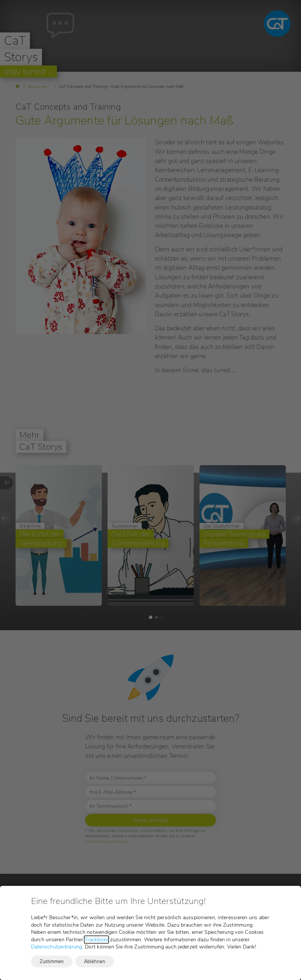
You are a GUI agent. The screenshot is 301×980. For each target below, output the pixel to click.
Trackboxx (96, 940)
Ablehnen (95, 961)
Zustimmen (52, 961)
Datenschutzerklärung (57, 947)
